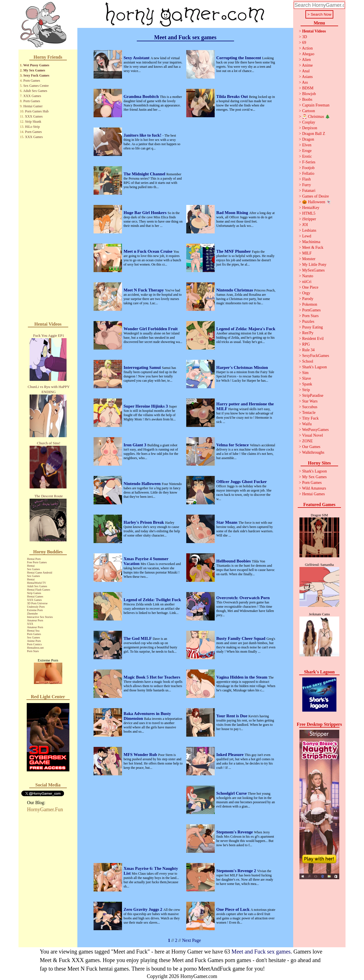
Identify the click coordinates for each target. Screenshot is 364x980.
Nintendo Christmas (235, 290)
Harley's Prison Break (144, 522)
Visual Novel (312, 435)
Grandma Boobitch (142, 96)
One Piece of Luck (234, 909)
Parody (308, 299)
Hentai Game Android (40, 573)
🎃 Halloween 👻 (317, 202)
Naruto (308, 276)
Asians (307, 77)
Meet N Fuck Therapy (144, 290)
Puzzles (308, 321)
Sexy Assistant (137, 58)
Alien (306, 60)
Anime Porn (34, 641)
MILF (307, 253)
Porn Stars (33, 651)
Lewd (307, 236)
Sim (305, 373)
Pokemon (310, 304)
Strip (306, 390)
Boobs (307, 99)
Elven (307, 145)
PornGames (311, 310)
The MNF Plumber (234, 251)
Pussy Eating (312, 327)
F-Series (309, 162)
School (308, 361)
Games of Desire (315, 196)
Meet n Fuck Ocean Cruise (149, 251)
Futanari (309, 191)
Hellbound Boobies (234, 561)
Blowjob (309, 94)
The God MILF (138, 638)
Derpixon (310, 128)
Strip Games (34, 593)
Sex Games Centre (36, 86)
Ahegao (308, 54)
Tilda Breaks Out (233, 96)
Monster (309, 259)
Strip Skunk (33, 122)
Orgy (306, 293)
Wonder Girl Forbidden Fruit (151, 329)
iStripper (309, 219)
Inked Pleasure (231, 755)
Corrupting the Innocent (239, 58)
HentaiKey (311, 208)
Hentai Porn (34, 559)
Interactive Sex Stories (40, 617)
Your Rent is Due (232, 716)
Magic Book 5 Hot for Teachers (152, 677)
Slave (306, 378)
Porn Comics (34, 644)
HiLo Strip (32, 127)
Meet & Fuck (313, 247)
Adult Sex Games (35, 91)
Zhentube (32, 614)
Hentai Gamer (33, 106)
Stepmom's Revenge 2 (237, 871)
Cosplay (309, 122)
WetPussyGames (315, 430)
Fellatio (308, 173)
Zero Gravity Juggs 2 (144, 909)
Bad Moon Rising (233, 213)
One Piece (310, 287)
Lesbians (309, 230)
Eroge (307, 151)
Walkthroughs (313, 452)
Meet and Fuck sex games (261, 952)
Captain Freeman (316, 105)
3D (304, 37)
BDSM (308, 88)
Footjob (308, 168)
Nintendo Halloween (143, 484)
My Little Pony (314, 265)
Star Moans (227, 522)
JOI (305, 225)
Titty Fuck (310, 418)
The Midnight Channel (145, 174)
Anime (307, 65)
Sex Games (33, 569)
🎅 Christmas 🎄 (316, 117)
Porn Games (32, 81)
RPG (306, 344)
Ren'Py (308, 333)
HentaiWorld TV (37, 583)
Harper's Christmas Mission (242, 367)
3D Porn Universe (37, 603)
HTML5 (309, 213)
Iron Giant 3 (136, 445)
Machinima (311, 242)
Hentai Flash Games (39, 590)
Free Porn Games (37, 562)
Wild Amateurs (314, 488)
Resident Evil (313, 339)
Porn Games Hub (37, 111)
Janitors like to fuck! (143, 135)
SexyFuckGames (316, 356)
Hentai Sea (33, 631)
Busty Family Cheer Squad (241, 638)
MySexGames (313, 270)
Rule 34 (308, 350)
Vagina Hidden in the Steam (242, 677)
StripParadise (313, 396)
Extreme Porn (35, 610)
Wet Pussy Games (36, 65)
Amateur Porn (35, 620)
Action (307, 48)
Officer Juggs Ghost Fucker (242, 482)
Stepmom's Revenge (235, 832)
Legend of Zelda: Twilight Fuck (152, 600)
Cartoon (308, 111)
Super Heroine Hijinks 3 (146, 406)
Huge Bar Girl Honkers (146, 213)
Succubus (310, 407)
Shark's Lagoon (314, 367)
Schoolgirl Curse (232, 793)
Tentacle (309, 413)
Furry (306, 185)
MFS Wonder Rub (141, 755)
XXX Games (32, 96)
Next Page (191, 940)
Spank (307, 384)
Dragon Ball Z (314, 134)
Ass (305, 82)
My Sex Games (34, 70)
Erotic (307, 156)
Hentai (31, 566)
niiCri (307, 282)
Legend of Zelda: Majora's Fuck (246, 329)
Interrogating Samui (143, 367)
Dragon (308, 139)
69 (304, 43)
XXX (30, 624)
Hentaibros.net (35, 648)
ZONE (307, 441)
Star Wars (310, 401)
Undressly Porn (36, 607)
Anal (306, 71)
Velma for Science (233, 445)
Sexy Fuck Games (36, 75)
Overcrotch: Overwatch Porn (243, 598)
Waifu (307, 424)
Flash (306, 179)
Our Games (311, 447)
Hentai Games (35, 596)
